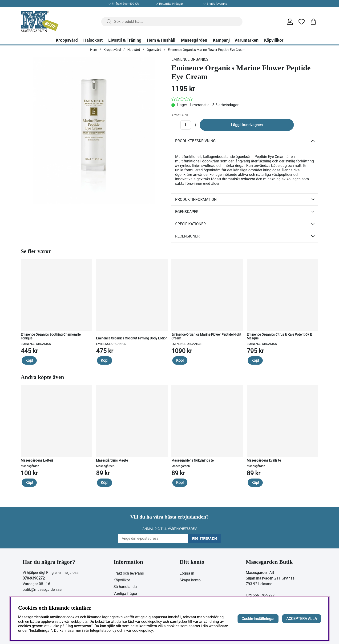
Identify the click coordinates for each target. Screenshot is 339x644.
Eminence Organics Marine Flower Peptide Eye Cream (207, 50)
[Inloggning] (290, 22)
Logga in (187, 573)
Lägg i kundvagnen (247, 125)
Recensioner (187, 236)
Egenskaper (187, 212)
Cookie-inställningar (258, 619)
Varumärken (246, 40)
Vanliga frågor (125, 594)
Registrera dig (205, 539)
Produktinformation (196, 199)
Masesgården (194, 40)
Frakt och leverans (129, 573)
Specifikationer (190, 224)
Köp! (29, 360)
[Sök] (172, 22)
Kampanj (221, 40)
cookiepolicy (143, 630)
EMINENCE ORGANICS (190, 59)
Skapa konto (190, 580)
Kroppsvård (67, 40)
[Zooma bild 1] (94, 131)
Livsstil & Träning (125, 40)
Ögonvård (154, 50)
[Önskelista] (302, 22)
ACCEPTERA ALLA (302, 619)
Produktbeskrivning (195, 141)
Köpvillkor (274, 40)
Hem (94, 50)
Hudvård (134, 50)
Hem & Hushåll (161, 40)
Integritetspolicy (103, 630)
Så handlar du (125, 587)
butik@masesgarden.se (42, 590)
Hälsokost (93, 40)
